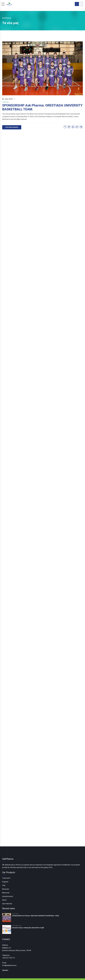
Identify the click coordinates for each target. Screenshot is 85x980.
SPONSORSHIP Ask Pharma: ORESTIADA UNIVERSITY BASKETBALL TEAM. (42, 107)
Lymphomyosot (8, 887)
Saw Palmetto (7, 894)
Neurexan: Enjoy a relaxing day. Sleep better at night (28, 918)
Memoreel (6, 883)
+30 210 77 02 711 (9, 948)
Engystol (5, 872)
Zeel (4, 876)
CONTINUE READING (12, 127)
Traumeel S (6, 869)
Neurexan (6, 880)
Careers (5, 961)
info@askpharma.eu (9, 956)
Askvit (4, 890)
